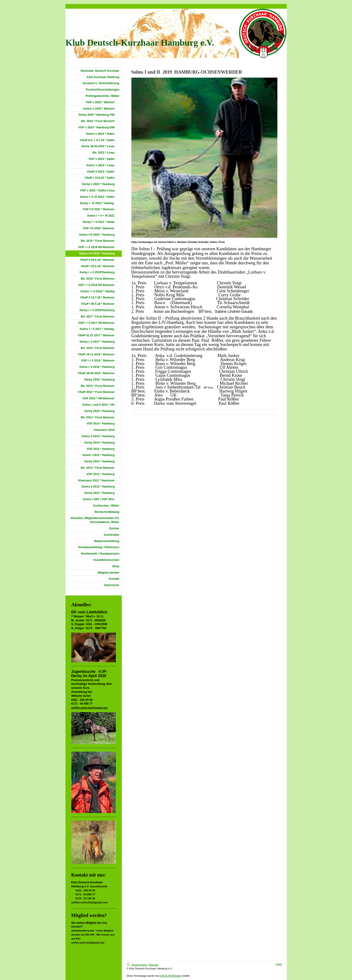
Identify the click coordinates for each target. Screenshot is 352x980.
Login (279, 964)
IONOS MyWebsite (170, 976)
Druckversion (137, 965)
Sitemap (154, 965)
